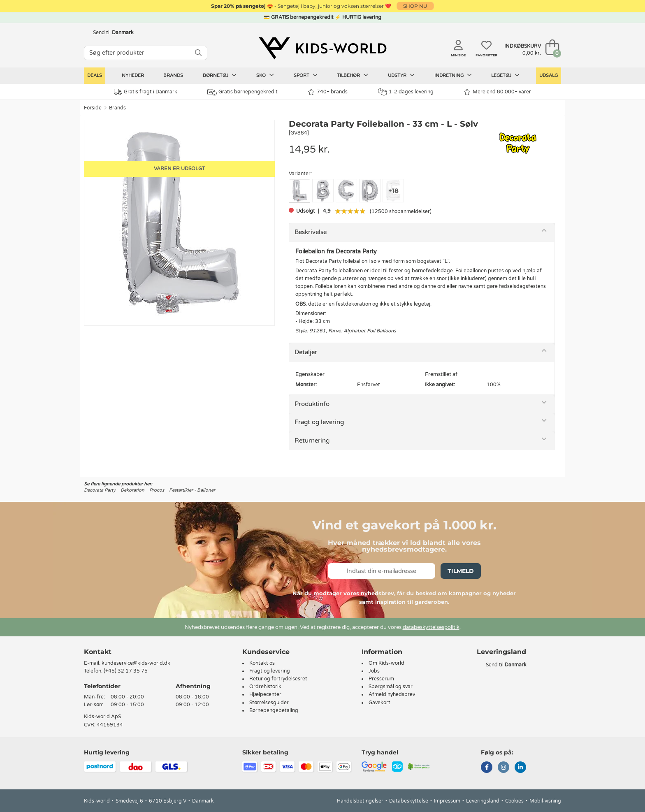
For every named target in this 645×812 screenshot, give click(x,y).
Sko (265, 75)
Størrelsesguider (269, 703)
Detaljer (306, 352)
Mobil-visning (545, 801)
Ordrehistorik (265, 687)
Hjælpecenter (265, 694)
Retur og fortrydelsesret (278, 679)
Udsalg (549, 75)
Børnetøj (220, 75)
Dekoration (132, 490)
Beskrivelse (311, 232)
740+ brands (328, 92)
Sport (306, 75)
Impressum (447, 801)
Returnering (312, 441)
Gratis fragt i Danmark (146, 92)
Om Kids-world (386, 663)
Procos (157, 490)
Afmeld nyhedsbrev (392, 694)
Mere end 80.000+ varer (497, 92)
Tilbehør (353, 75)
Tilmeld (461, 571)
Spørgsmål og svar (391, 687)
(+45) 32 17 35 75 (126, 671)
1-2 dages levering (406, 92)
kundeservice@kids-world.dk (136, 663)
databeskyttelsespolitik (431, 627)
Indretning (453, 75)
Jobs (374, 671)
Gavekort (379, 703)
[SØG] (198, 53)
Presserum (381, 679)
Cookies (514, 801)
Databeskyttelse (409, 801)
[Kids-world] (322, 48)
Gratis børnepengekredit (242, 92)
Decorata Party (100, 490)
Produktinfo (312, 404)
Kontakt (98, 652)
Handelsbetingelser (360, 801)
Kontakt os (262, 663)
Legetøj (505, 75)
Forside (93, 108)
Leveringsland (483, 801)
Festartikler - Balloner (192, 490)
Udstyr (401, 75)
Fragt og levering (319, 422)
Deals (95, 75)
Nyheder (133, 75)
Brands (173, 75)
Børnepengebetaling (274, 710)
